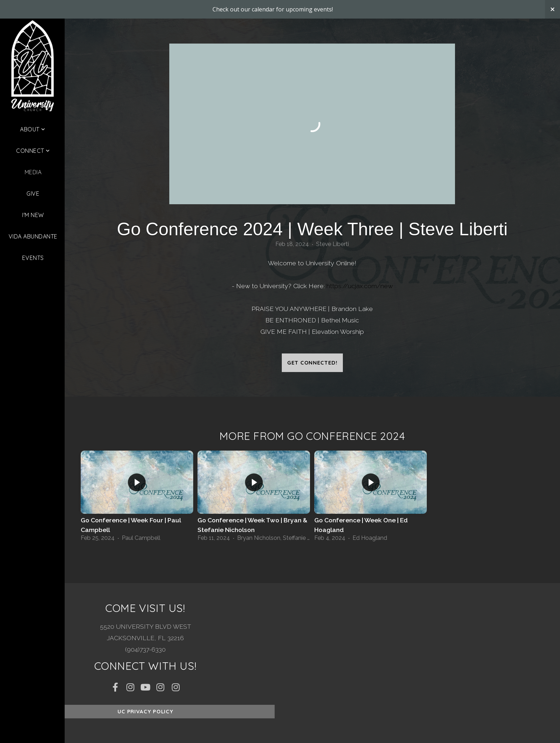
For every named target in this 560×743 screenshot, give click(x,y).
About (32, 129)
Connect (33, 151)
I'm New (33, 215)
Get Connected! (312, 363)
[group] (137, 498)
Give (33, 194)
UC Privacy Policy (145, 711)
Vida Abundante (33, 236)
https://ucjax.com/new (360, 286)
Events (33, 258)
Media (33, 172)
